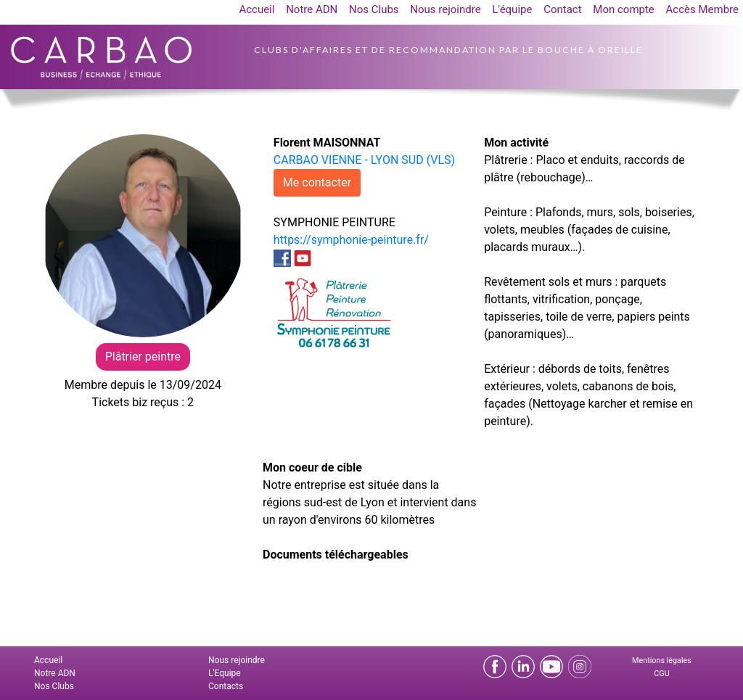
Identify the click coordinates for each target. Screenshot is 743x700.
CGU (661, 674)
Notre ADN (312, 9)
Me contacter (317, 182)
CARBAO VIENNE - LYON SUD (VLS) (364, 160)
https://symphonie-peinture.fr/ (351, 240)
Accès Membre (702, 9)
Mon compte (624, 9)
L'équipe (512, 9)
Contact (562, 9)
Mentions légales (662, 660)
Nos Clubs (374, 9)
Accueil (256, 9)
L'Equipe (225, 673)
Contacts (226, 686)
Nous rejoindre (445, 9)
